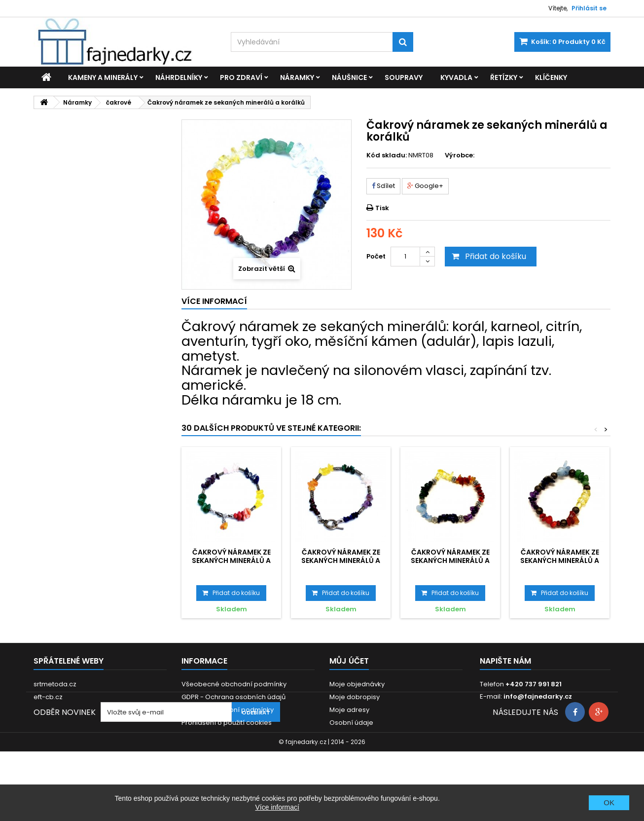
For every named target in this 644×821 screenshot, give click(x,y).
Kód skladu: (387, 155)
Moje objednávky (357, 684)
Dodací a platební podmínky (228, 710)
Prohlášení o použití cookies (227, 723)
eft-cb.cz (48, 697)
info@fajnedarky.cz (538, 696)
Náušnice (349, 77)
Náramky (297, 77)
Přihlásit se (589, 8)
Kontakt (194, 748)
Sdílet (383, 186)
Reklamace (200, 735)
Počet (376, 256)
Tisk (382, 208)
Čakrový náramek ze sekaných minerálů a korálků (231, 560)
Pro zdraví (241, 77)
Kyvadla (456, 77)
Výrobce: (460, 155)
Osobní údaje (351, 723)
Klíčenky (551, 77)
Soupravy (404, 77)
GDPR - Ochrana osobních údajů (233, 697)
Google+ (425, 186)
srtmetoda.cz (55, 684)
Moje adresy (349, 710)
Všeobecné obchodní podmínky (234, 684)
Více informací (277, 807)
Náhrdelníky (179, 77)
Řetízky (504, 77)
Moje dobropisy (355, 697)
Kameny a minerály (103, 77)
